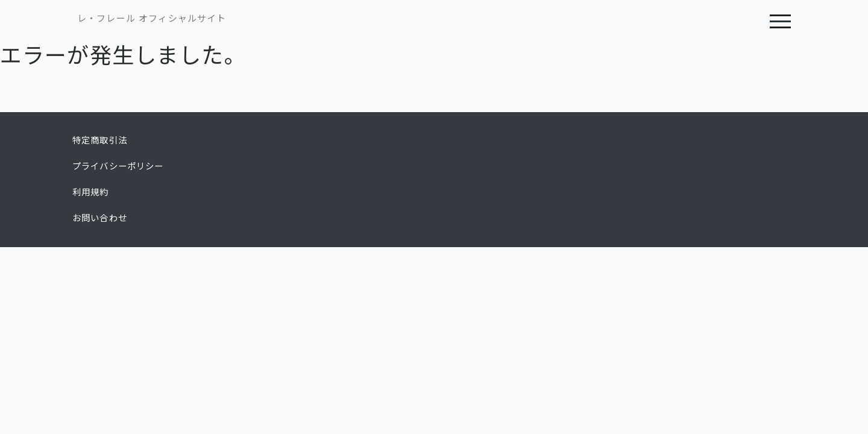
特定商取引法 (100, 140)
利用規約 (91, 192)
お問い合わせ (100, 218)
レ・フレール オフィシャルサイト (152, 18)
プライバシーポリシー (118, 166)
